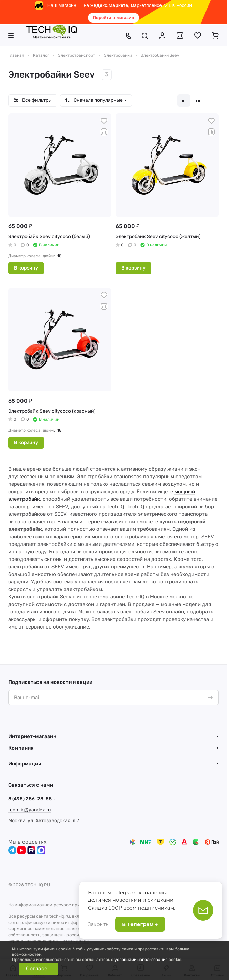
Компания (21, 748)
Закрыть (98, 924)
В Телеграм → (140, 924)
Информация (25, 764)
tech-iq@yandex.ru (29, 810)
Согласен (38, 969)
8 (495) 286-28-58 (30, 799)
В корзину (26, 268)
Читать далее (74, 941)
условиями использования (141, 960)
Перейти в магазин (113, 18)
